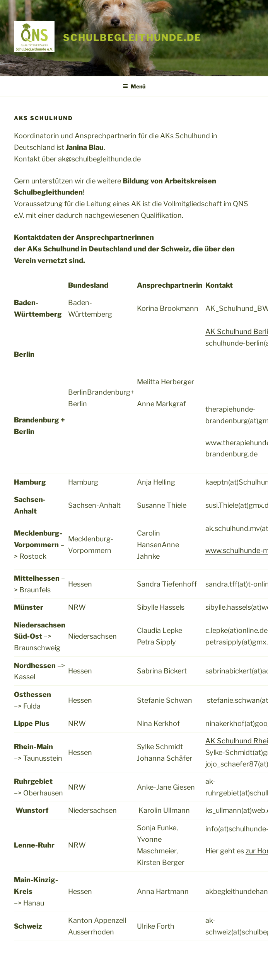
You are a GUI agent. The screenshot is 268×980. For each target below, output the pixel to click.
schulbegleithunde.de (132, 38)
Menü (134, 86)
